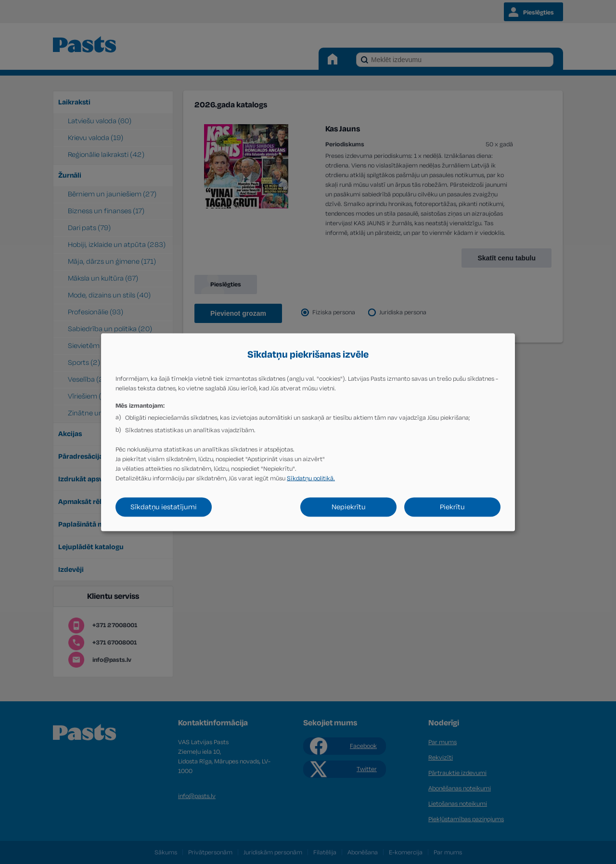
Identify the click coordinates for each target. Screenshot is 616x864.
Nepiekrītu (349, 507)
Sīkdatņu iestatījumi (164, 507)
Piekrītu (452, 507)
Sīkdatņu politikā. (311, 478)
